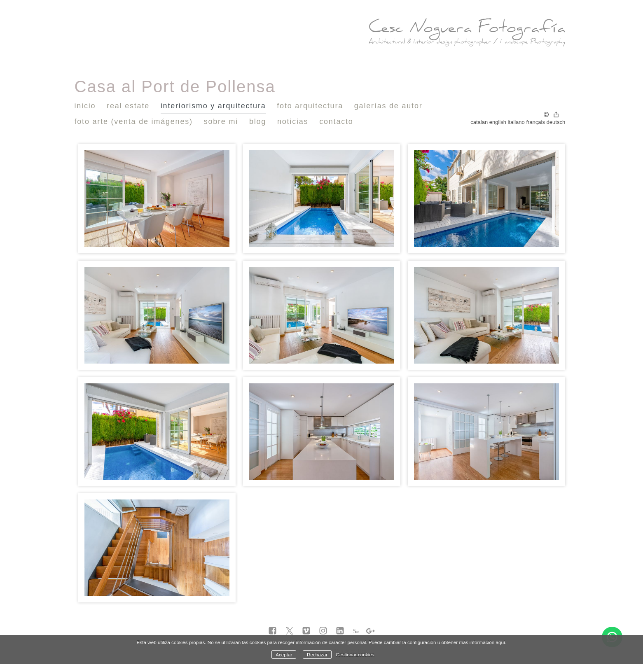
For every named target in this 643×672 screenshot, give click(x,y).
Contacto (336, 121)
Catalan (479, 122)
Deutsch (556, 122)
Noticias (293, 121)
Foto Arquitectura (310, 106)
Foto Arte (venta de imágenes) (134, 121)
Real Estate (128, 106)
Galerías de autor (388, 106)
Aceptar (284, 654)
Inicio (85, 106)
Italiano (516, 122)
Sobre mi (221, 121)
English (498, 122)
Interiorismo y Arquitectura (213, 106)
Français (535, 122)
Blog (258, 121)
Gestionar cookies (355, 654)
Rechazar (317, 654)
